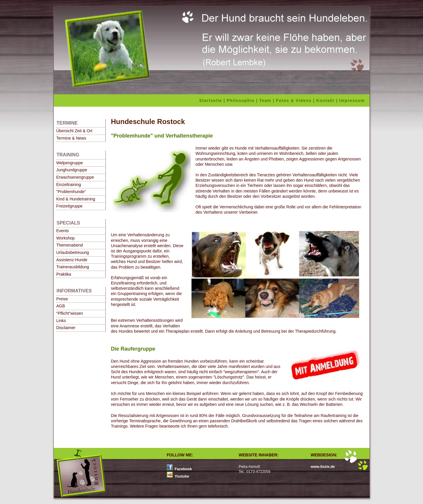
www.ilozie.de (323, 467)
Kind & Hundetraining (76, 199)
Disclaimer (66, 328)
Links (61, 321)
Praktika (64, 274)
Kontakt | (328, 101)
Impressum (353, 101)
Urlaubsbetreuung (73, 252)
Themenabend (70, 245)
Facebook (183, 469)
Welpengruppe (70, 163)
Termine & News (71, 138)
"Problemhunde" (71, 192)
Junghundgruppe (72, 170)
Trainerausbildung (73, 267)
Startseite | (213, 101)
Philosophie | (243, 101)
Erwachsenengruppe (75, 177)
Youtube (181, 476)
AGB (61, 306)
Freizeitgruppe (70, 206)
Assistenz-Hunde (72, 260)
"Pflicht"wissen (70, 313)
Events (63, 231)
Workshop (66, 238)
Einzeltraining (69, 185)
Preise (62, 299)
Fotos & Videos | (296, 101)
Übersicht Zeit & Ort (74, 131)
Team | (267, 101)
